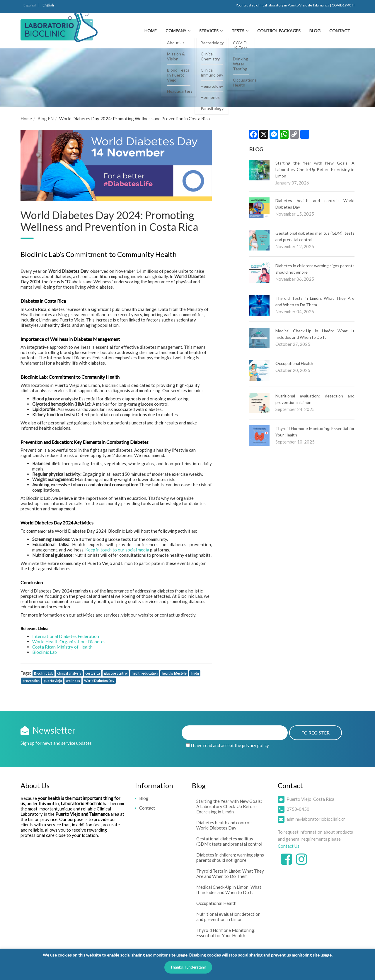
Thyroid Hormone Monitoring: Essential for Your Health (226, 933)
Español (30, 5)
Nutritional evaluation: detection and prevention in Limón (228, 917)
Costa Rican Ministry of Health (62, 647)
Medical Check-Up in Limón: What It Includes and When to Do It (229, 890)
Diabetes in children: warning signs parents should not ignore (230, 857)
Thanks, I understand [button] (188, 967)
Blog (315, 31)
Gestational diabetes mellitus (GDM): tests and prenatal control (229, 841)
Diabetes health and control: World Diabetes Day (224, 825)
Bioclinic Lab (45, 652)
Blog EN (46, 119)
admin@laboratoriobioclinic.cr (316, 819)
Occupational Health (294, 363)
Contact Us (289, 846)
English (48, 5)
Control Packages (279, 31)
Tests (238, 31)
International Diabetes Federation (66, 636)
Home (151, 31)
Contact (340, 31)
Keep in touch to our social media (117, 550)
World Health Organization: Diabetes (69, 642)
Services (209, 31)
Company (176, 31)
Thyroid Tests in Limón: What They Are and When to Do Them (230, 874)
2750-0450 (298, 809)
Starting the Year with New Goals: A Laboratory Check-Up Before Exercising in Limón (315, 169)
